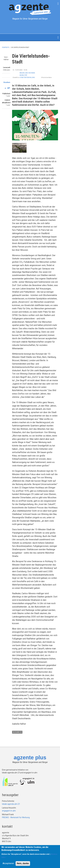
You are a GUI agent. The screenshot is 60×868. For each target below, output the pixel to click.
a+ (9, 88)
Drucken (7, 82)
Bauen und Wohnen (27, 73)
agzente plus (30, 757)
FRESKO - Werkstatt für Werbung (16, 817)
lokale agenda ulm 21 (11, 804)
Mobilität (23, 75)
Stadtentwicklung (27, 77)
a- (6, 88)
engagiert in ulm (9, 811)
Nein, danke (23, 863)
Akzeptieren (8, 863)
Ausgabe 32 (17, 732)
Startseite (6, 47)
